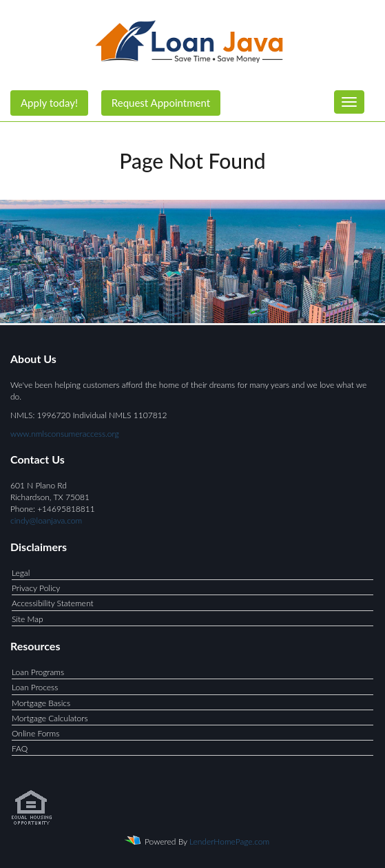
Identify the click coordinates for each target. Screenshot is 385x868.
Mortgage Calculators (50, 718)
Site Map (28, 619)
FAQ (20, 748)
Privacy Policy (36, 588)
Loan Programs (38, 672)
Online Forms (35, 733)
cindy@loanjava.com (46, 520)
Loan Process (35, 687)
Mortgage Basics (41, 703)
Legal (21, 573)
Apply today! (49, 103)
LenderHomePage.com (229, 841)
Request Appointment (161, 103)
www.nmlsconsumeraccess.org (65, 434)
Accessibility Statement (53, 603)
